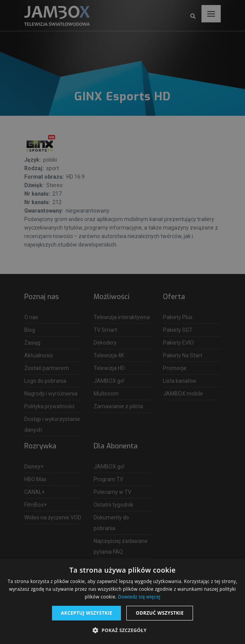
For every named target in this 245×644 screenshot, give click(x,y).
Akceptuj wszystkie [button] (86, 613)
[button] (122, 630)
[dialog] (123, 322)
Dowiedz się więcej (139, 597)
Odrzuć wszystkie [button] (159, 613)
